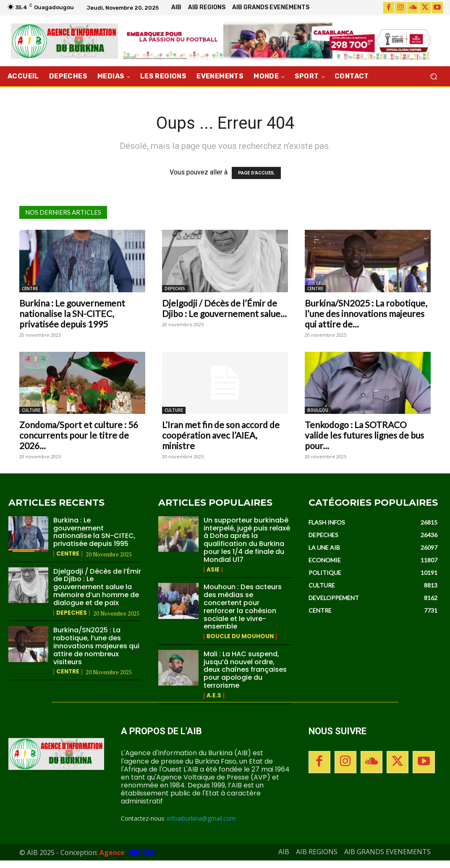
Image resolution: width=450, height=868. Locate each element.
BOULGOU (318, 410)
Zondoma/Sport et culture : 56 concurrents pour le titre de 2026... (79, 435)
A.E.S (214, 703)
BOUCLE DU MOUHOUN (241, 644)
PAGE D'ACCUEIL (256, 173)
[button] (433, 77)
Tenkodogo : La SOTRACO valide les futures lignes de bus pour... (364, 435)
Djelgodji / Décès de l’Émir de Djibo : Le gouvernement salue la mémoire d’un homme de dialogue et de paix (96, 587)
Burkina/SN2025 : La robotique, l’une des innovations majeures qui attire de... (366, 313)
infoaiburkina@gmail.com (201, 825)
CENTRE (30, 288)
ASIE (213, 577)
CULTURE (31, 410)
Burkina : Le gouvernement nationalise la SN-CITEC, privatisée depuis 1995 (72, 313)
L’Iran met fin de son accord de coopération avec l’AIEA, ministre (221, 435)
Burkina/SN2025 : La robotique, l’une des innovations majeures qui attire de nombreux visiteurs (95, 646)
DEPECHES (175, 288)
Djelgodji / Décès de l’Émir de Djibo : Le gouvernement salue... (224, 308)
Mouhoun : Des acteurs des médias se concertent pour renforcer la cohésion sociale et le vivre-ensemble (245, 614)
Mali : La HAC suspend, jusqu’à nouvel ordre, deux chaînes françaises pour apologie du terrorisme (246, 677)
